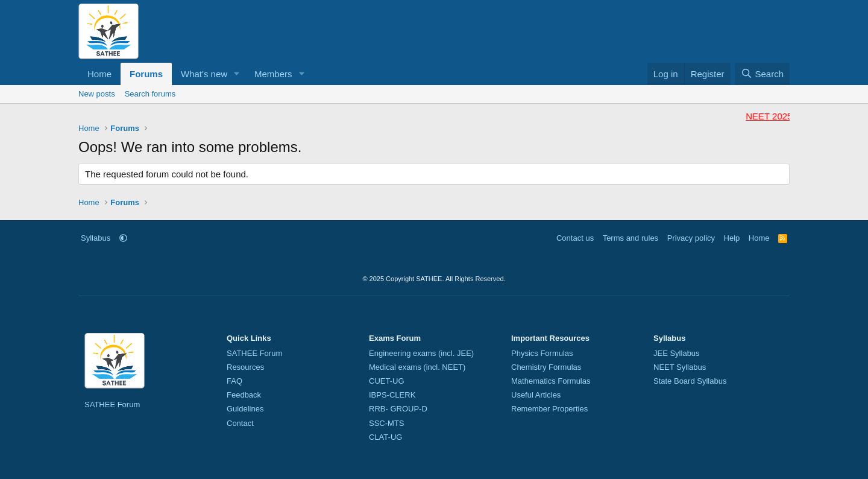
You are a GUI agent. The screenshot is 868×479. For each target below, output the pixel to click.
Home (99, 74)
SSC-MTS (387, 423)
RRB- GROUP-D (398, 409)
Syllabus (96, 238)
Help (732, 238)
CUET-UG (387, 381)
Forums (146, 74)
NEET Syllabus (680, 367)
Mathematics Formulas (551, 381)
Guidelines (245, 409)
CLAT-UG (385, 437)
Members (273, 74)
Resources (245, 367)
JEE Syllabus (677, 353)
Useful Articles (536, 395)
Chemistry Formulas (546, 367)
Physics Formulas (542, 353)
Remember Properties (549, 409)
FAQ (234, 381)
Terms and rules (631, 238)
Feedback (244, 395)
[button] (237, 74)
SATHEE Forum (112, 404)
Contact (240, 423)
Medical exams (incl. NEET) (417, 367)
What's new (204, 74)
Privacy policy (691, 238)
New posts (97, 94)
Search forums (150, 94)
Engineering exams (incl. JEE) (421, 353)
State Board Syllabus (690, 381)
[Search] (762, 74)
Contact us (575, 238)
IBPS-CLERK (392, 395)
